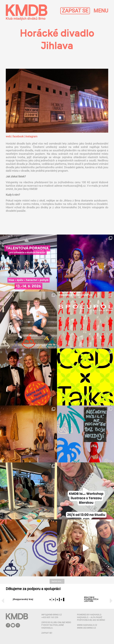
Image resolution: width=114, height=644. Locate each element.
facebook (18, 136)
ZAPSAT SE (75, 11)
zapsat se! (47, 633)
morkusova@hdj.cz (74, 186)
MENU (101, 11)
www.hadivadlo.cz (87, 625)
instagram (31, 136)
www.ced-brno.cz (86, 628)
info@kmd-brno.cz (52, 615)
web (8, 136)
